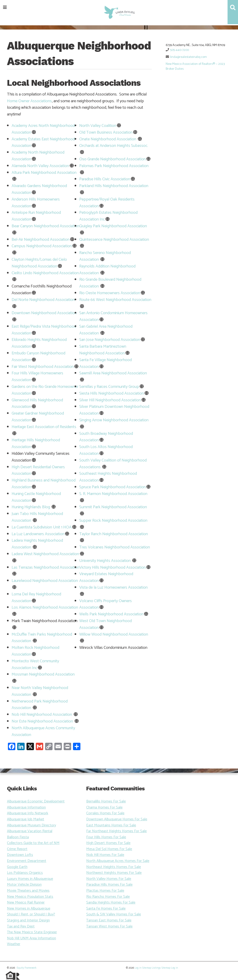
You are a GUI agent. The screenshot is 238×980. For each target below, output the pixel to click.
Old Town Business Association (106, 132)
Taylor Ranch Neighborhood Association (114, 534)
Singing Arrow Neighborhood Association (114, 420)
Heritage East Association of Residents (44, 427)
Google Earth (17, 867)
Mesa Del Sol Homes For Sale (109, 849)
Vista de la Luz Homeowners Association (113, 587)
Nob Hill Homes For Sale (105, 855)
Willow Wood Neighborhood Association (114, 634)
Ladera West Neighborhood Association (45, 554)
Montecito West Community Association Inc (35, 665)
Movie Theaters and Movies (28, 891)
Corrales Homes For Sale (105, 813)
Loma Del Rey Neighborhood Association (36, 598)
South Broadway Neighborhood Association (106, 437)
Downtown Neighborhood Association (45, 313)
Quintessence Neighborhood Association (114, 240)
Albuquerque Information (26, 807)
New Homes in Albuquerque (29, 909)
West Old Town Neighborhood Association (106, 624)
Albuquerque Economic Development (36, 801)
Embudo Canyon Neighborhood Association (38, 357)
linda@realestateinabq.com (188, 57)
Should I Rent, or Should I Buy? (31, 914)
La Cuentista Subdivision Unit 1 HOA (42, 527)
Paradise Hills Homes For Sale (109, 885)
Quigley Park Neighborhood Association (113, 226)
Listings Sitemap (161, 968)
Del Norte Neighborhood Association (44, 300)
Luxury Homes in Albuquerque (30, 879)
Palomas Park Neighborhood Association (114, 166)
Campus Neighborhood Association (42, 246)
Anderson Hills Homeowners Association (36, 203)
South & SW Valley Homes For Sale (114, 914)
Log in (138, 968)
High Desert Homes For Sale (108, 843)
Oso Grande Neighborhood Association (112, 159)
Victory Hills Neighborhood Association (112, 568)
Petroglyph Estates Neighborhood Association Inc (108, 216)
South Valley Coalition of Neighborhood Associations (113, 464)
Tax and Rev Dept (21, 926)
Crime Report (17, 849)
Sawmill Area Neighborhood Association (113, 373)
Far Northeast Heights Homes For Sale (116, 831)
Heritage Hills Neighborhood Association (36, 444)
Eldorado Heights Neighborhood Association (39, 343)
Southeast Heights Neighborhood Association (108, 477)
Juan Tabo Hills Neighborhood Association (37, 517)
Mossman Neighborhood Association (43, 674)
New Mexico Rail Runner (26, 902)
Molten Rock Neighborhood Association (35, 651)
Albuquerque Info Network (28, 813)
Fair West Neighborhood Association (43, 367)
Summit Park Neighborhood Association (113, 507)
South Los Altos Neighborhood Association (106, 450)
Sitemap (147, 968)
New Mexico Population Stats (30, 897)
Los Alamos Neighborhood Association (45, 607)
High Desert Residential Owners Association (38, 470)
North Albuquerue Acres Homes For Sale (118, 861)
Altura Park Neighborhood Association (44, 173)
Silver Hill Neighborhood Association (110, 400)
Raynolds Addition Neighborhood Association (107, 270)
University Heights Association (105, 561)
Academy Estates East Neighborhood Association (43, 143)
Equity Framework (26, 968)
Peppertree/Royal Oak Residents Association (107, 203)
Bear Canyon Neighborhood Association (45, 226)
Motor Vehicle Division (24, 885)
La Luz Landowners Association (38, 534)
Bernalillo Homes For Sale (106, 801)
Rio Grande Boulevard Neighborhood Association (110, 283)
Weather (14, 944)
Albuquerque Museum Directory (31, 825)
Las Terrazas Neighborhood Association (45, 568)
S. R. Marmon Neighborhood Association (113, 494)
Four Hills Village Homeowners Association (37, 377)
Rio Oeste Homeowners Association (110, 293)
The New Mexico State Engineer (32, 932)
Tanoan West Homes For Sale (109, 926)
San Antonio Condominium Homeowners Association (113, 316)
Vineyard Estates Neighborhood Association (106, 577)
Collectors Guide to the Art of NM (33, 843)
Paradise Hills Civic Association (105, 179)
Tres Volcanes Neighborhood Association (115, 547)
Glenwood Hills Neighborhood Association (37, 404)
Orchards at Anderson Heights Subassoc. (114, 146)
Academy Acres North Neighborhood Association (43, 129)
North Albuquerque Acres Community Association (43, 731)
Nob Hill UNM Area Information (31, 938)
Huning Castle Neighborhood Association (36, 497)
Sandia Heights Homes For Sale (111, 902)
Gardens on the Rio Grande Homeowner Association (45, 390)
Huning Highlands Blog (31, 507)
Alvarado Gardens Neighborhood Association (39, 189)
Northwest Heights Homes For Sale (114, 873)
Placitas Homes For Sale (105, 891)
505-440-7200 (180, 50)
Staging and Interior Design (28, 920)
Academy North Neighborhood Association (38, 156)
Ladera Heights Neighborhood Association (37, 544)
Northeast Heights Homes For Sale (114, 867)
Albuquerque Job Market (26, 819)
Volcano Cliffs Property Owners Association (106, 604)
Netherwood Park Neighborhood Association (40, 705)
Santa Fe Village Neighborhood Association (106, 363)
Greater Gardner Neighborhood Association (38, 417)
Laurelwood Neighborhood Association (45, 581)
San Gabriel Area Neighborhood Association (106, 330)
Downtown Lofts (20, 855)
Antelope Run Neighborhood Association (36, 216)
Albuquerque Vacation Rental (30, 831)
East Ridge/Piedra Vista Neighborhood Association (44, 330)
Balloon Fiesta (18, 837)
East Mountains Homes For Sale (111, 825)
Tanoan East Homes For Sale (109, 920)
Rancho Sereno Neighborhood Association (105, 256)
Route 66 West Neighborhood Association (115, 300)
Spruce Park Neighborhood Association (112, 487)
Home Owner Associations (29, 101)
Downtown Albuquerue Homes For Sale (117, 819)
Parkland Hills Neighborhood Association (114, 186)
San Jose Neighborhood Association (110, 340)
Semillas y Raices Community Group (109, 387)
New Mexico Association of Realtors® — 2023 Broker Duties (195, 66)
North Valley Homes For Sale (109, 879)
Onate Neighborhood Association (108, 139)
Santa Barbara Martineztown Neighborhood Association (103, 350)
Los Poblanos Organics (25, 873)
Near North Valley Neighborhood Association (40, 691)
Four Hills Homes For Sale (106, 837)
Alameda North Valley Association (40, 166)
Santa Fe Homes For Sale (106, 909)
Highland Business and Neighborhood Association (44, 484)
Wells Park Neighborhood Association (111, 614)
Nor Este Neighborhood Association (43, 721)
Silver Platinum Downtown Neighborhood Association (114, 410)
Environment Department (27, 861)
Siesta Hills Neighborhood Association (112, 393)
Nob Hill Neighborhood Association (42, 715)
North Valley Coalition (98, 126)
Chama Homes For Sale (104, 807)
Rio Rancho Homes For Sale (108, 897)
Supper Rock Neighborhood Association (113, 521)
